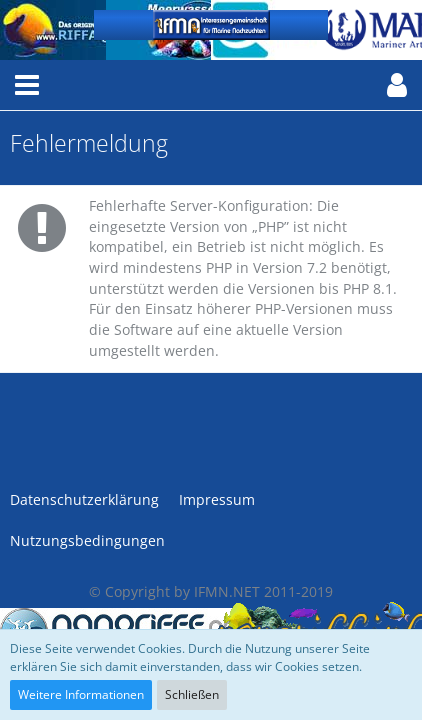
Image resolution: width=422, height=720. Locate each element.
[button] (27, 85)
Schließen (192, 694)
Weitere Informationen (81, 694)
